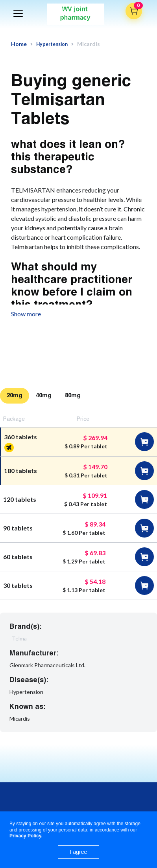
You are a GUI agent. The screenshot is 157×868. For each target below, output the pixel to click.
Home (19, 44)
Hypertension (52, 44)
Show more (26, 314)
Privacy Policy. (26, 836)
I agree (79, 852)
